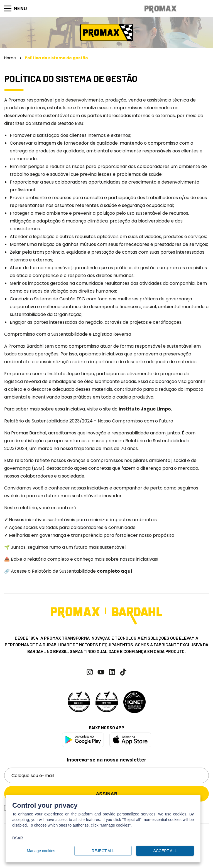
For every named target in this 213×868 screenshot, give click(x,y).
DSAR (18, 838)
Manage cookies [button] (41, 851)
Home (10, 58)
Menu (16, 8)
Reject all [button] (103, 851)
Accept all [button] (165, 851)
